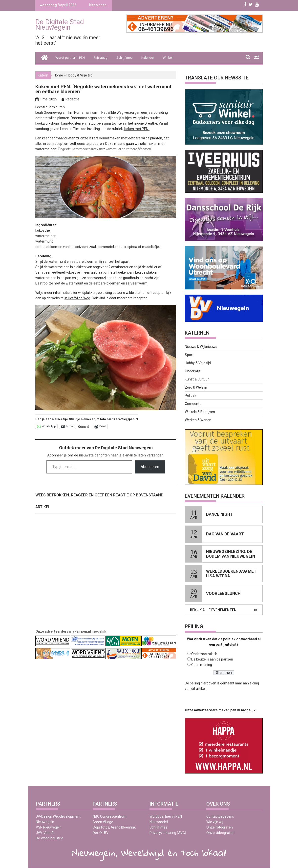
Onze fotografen (220, 827)
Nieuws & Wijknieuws (201, 347)
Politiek (191, 396)
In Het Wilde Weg (111, 113)
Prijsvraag (101, 58)
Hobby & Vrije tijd (79, 75)
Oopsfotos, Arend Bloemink (114, 827)
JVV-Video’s (45, 833)
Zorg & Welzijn (196, 387)
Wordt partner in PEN (70, 58)
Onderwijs (193, 371)
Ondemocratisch (204, 654)
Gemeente (193, 404)
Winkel (168, 58)
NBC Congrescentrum (110, 816)
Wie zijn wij (215, 822)
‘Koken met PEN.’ (137, 129)
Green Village (103, 822)
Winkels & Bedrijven (200, 412)
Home (58, 75)
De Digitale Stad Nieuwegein (60, 25)
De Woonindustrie (50, 838)
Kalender (148, 58)
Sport (189, 355)
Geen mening (202, 665)
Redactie (72, 99)
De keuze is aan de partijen (212, 659)
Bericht (83, 426)
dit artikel (198, 689)
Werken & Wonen (198, 420)
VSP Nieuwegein (49, 827)
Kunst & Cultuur (197, 379)
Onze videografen (220, 833)
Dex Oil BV (101, 833)
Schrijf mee (124, 58)
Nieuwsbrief (159, 822)
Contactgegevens (220, 816)
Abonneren (150, 467)
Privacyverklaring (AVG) (168, 833)
